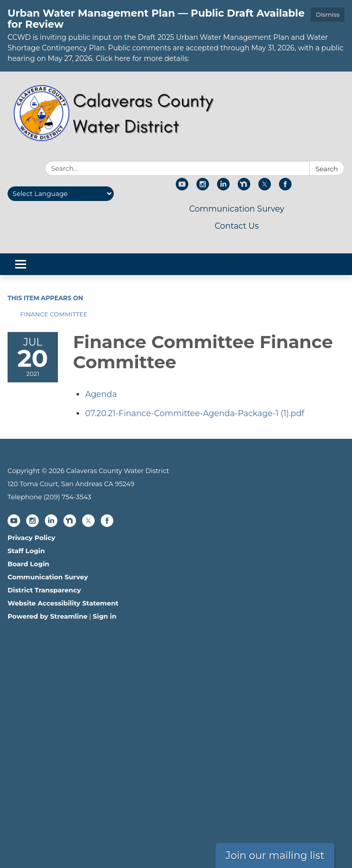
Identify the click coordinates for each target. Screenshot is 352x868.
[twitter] (265, 188)
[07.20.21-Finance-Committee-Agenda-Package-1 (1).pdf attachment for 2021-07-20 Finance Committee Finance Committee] (195, 413)
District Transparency (44, 590)
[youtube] (182, 188)
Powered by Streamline (48, 616)
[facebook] (285, 188)
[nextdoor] (244, 188)
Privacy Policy (31, 538)
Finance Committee (54, 314)
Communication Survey (236, 209)
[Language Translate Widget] (61, 194)
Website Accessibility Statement (63, 603)
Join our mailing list (275, 855)
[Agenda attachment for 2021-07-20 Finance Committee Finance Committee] (101, 394)
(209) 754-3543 (67, 497)
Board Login (28, 564)
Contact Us (237, 226)
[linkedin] (223, 188)
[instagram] (203, 188)
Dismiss (328, 14)
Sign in (104, 616)
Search (327, 169)
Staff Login (26, 551)
